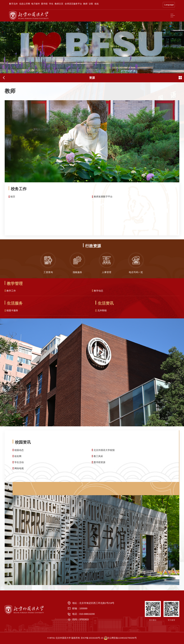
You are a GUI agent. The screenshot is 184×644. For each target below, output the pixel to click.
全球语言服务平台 (73, 4)
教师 (85, 4)
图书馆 (44, 4)
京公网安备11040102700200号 (122, 638)
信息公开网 (25, 4)
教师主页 (59, 4)
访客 (91, 4)
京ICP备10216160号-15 (92, 638)
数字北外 (13, 4)
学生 (51, 4)
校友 (97, 4)
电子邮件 (36, 4)
